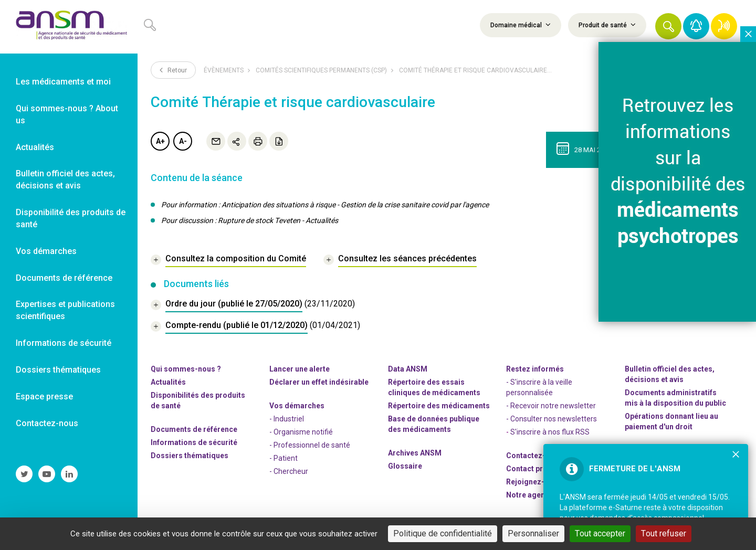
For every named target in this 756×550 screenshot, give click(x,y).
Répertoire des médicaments (439, 406)
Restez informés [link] (535, 369)
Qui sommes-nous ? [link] (186, 369)
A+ (160, 141)
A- (183, 141)
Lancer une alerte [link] (300, 369)
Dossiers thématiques (190, 456)
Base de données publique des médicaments (434, 424)
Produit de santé (607, 25)
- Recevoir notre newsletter (551, 406)
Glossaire (405, 466)
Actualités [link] (35, 147)
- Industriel (287, 419)
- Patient (283, 458)
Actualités (168, 382)
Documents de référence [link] (64, 278)
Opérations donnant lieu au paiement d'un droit (671, 421)
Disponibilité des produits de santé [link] (71, 218)
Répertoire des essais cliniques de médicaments (434, 387)
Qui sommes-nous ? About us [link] (67, 114)
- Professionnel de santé (310, 445)
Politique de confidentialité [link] (443, 533)
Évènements (224, 70)
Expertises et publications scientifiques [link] (65, 310)
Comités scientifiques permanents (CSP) (321, 70)
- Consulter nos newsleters (552, 419)
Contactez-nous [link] (47, 423)
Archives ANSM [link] (415, 453)
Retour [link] (173, 70)
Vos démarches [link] (46, 251)
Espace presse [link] (44, 396)
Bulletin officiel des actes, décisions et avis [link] (65, 179)
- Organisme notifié (301, 432)
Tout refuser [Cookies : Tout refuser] (664, 533)
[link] (69, 27)
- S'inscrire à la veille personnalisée (539, 387)
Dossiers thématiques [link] (58, 370)
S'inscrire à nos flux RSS (550, 432)
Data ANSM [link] (408, 369)
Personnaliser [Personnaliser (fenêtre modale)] (533, 533)
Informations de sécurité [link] (64, 343)
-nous (534, 482)
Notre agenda (530, 495)
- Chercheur (289, 471)
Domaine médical (521, 25)
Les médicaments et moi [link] (63, 82)
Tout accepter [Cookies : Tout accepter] (600, 533)
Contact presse (533, 469)
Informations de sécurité (194, 442)
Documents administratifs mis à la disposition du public (675, 398)
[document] (253, 305)
